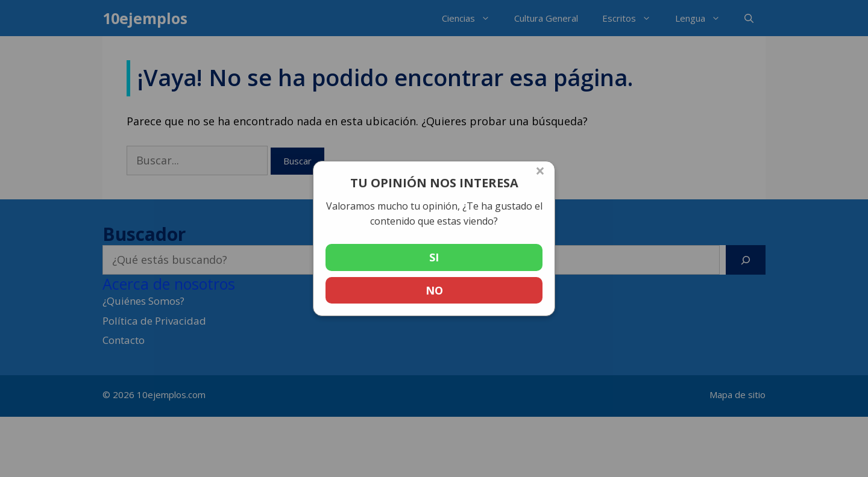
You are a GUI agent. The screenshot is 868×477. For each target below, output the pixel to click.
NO (434, 290)
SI (434, 257)
